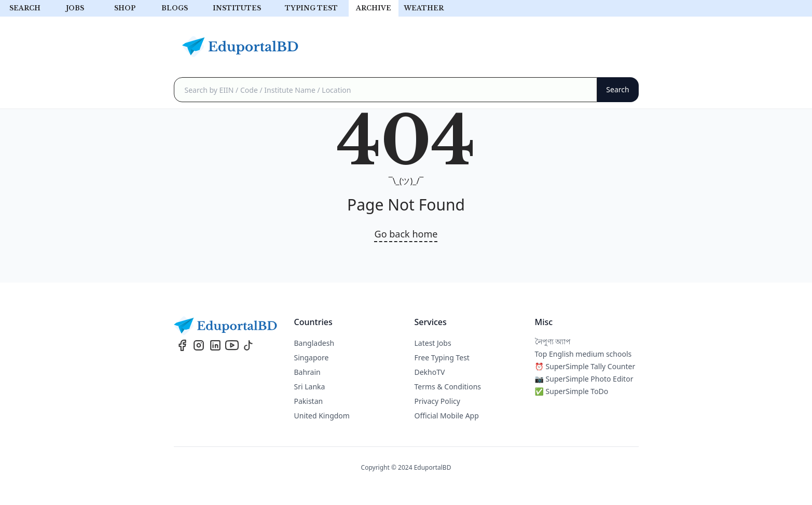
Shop (125, 8)
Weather (424, 8)
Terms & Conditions (448, 387)
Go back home (406, 234)
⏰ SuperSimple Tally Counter (585, 366)
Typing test (311, 8)
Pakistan (309, 401)
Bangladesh (314, 343)
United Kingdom (322, 416)
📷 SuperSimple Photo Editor (584, 379)
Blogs (175, 8)
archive (374, 8)
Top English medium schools (583, 354)
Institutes (237, 8)
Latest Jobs (433, 343)
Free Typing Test (442, 357)
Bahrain (307, 372)
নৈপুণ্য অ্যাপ (553, 341)
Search (25, 8)
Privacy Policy (437, 401)
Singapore (312, 357)
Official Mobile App (447, 416)
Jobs (75, 8)
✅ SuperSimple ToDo (572, 391)
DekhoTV (430, 372)
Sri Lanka (310, 387)
